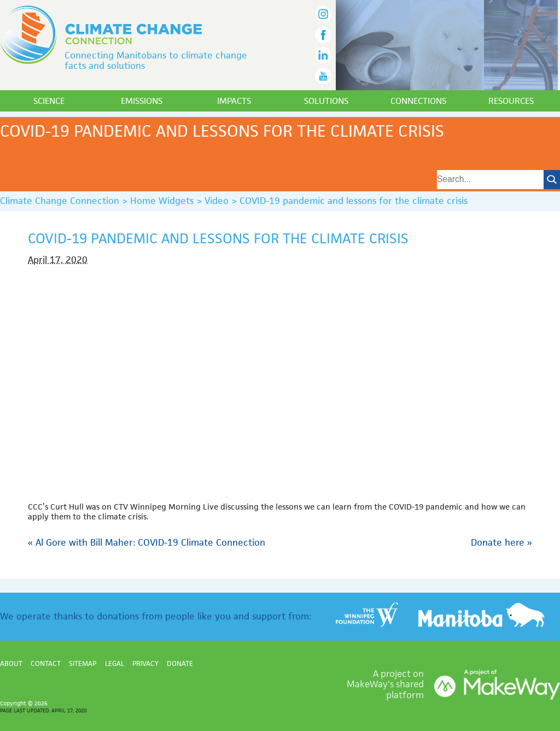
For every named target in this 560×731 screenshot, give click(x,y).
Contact (46, 663)
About (11, 663)
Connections (418, 101)
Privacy (145, 663)
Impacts (234, 101)
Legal (115, 663)
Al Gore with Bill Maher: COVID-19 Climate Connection (147, 542)
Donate (180, 663)
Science (49, 101)
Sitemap (83, 663)
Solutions (326, 101)
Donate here (501, 542)
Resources (511, 101)
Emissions (142, 101)
